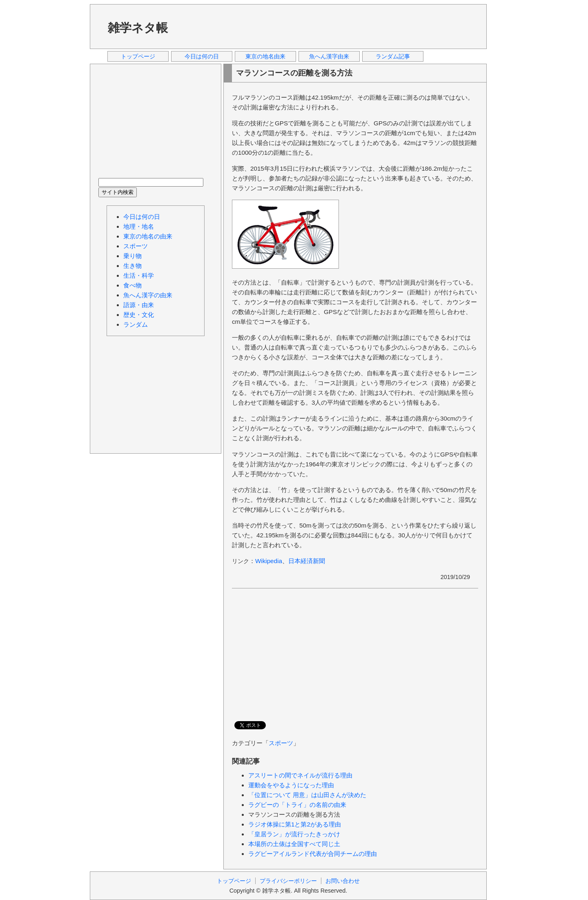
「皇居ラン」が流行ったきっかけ (294, 834)
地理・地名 (139, 226)
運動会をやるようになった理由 (291, 785)
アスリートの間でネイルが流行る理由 (300, 775)
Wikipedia (269, 561)
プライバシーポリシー (288, 881)
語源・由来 (139, 305)
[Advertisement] (330, 26)
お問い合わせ (343, 881)
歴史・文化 (139, 315)
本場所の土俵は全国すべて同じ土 (294, 844)
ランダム (136, 324)
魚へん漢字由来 (329, 56)
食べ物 (133, 285)
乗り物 (133, 256)
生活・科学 (139, 275)
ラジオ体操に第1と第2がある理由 (295, 824)
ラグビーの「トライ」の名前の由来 (297, 805)
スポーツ (281, 743)
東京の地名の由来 (148, 236)
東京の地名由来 (265, 56)
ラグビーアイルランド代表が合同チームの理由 (313, 854)
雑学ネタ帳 (138, 28)
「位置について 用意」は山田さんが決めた (307, 795)
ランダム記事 (393, 56)
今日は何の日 (202, 56)
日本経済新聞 (307, 561)
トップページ (138, 56)
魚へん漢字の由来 (148, 295)
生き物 (133, 266)
